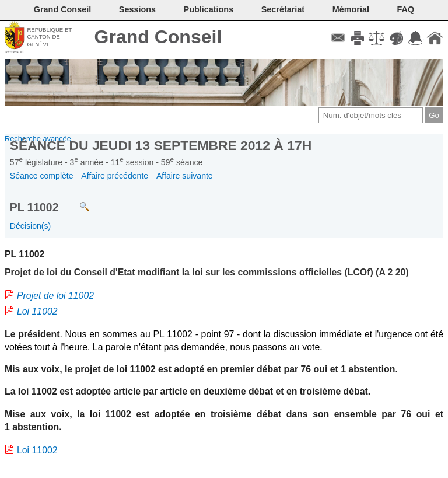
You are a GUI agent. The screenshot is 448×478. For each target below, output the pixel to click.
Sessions (137, 9)
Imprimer (357, 38)
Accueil (435, 38)
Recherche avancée (38, 139)
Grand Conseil (158, 37)
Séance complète (42, 176)
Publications (209, 9)
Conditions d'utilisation (377, 38)
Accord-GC (416, 38)
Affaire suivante (185, 176)
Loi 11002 (37, 311)
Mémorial (351, 9)
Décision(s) (30, 226)
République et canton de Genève (49, 37)
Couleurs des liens (396, 38)
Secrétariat (283, 9)
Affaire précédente (115, 176)
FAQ (406, 9)
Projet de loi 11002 (55, 296)
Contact (338, 38)
